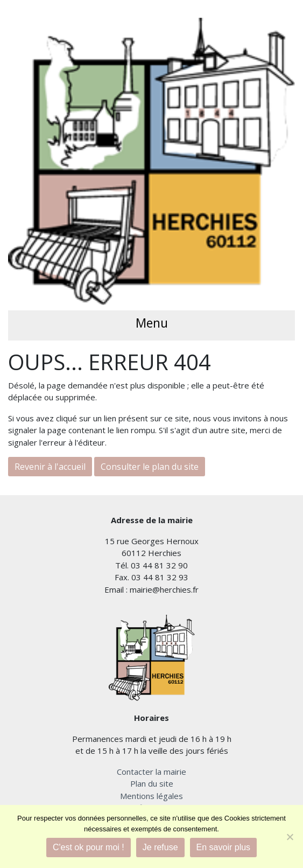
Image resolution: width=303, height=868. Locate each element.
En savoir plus (224, 847)
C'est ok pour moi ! (89, 847)
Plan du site (152, 783)
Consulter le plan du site (150, 467)
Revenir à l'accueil (50, 467)
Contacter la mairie (151, 772)
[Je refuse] (290, 837)
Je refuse (160, 847)
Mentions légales (151, 796)
